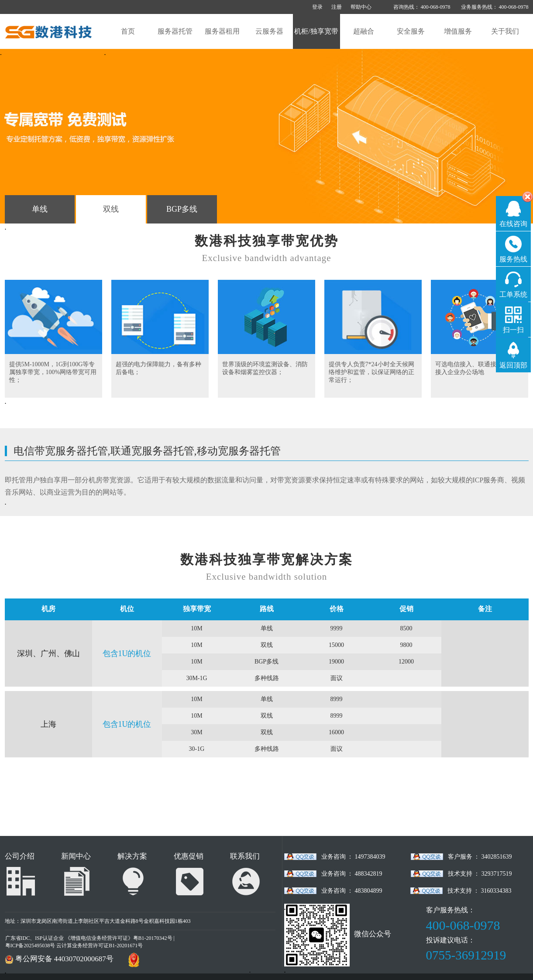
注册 (337, 7)
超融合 (364, 31)
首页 (128, 31)
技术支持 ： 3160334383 (480, 891)
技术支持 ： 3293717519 (480, 874)
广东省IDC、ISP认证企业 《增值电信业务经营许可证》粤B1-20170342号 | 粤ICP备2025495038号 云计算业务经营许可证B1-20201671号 (90, 942)
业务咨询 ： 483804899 (352, 891)
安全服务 (411, 31)
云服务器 (269, 31)
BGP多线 (182, 209)
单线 (40, 209)
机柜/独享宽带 (316, 31)
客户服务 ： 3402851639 (480, 857)
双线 (111, 209)
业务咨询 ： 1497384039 (353, 857)
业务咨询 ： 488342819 (352, 874)
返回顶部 (513, 365)
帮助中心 (361, 7)
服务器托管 (175, 31)
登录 (317, 7)
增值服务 (458, 31)
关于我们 (505, 31)
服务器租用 (222, 31)
